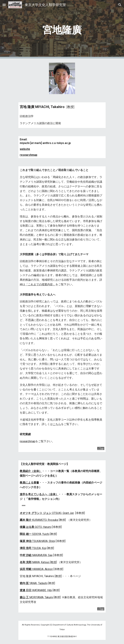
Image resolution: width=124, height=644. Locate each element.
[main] (62, 29)
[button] (4, 5)
